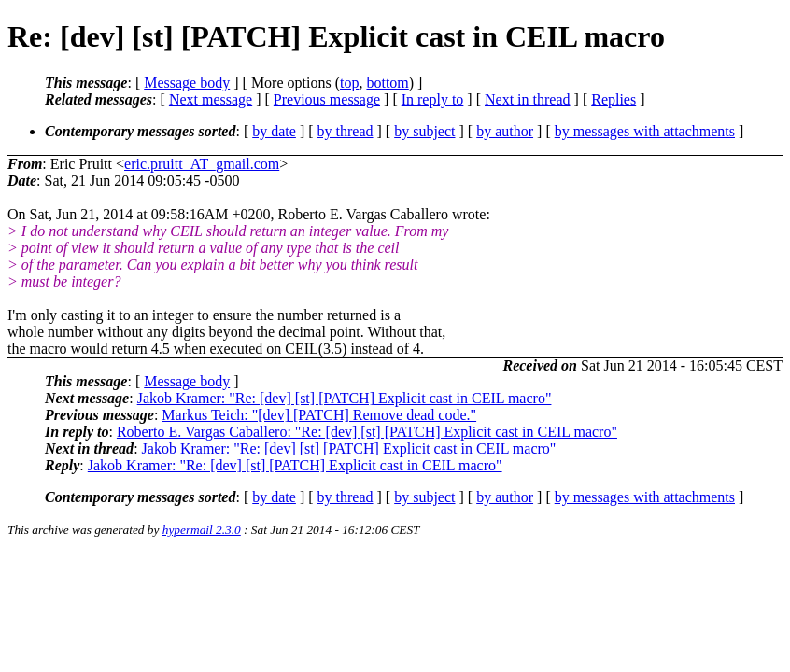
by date (274, 131)
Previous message (327, 99)
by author (505, 131)
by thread (346, 131)
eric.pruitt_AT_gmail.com (202, 164)
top (349, 83)
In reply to (433, 99)
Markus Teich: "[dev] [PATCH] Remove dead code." (319, 415)
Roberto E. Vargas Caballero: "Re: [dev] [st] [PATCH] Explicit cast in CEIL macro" (367, 432)
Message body (187, 83)
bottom (387, 83)
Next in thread (528, 99)
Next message (211, 99)
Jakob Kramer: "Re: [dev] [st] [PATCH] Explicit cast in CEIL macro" (345, 398)
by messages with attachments (645, 131)
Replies (614, 99)
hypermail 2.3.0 (202, 530)
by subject (424, 131)
